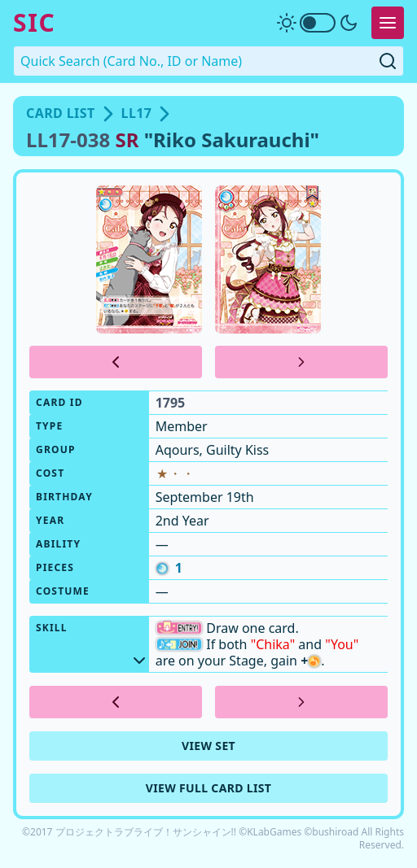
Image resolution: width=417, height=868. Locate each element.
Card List (61, 113)
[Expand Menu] (388, 23)
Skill (92, 642)
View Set (208, 746)
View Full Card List (209, 788)
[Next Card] (301, 362)
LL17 (137, 113)
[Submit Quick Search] (388, 61)
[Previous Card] (116, 362)
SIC (34, 23)
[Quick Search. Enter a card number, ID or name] (208, 61)
